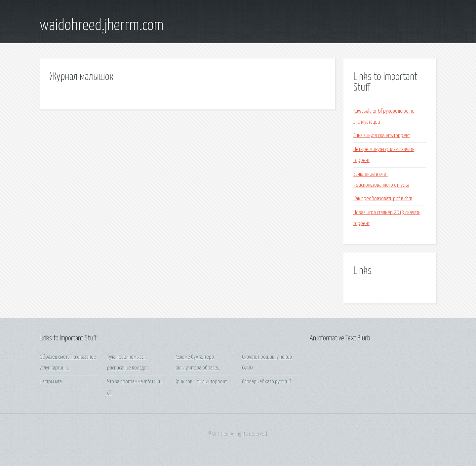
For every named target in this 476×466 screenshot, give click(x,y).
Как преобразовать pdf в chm (383, 199)
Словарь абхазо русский (267, 382)
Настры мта (51, 382)
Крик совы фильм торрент (201, 382)
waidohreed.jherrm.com (102, 26)
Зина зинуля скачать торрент (382, 136)
